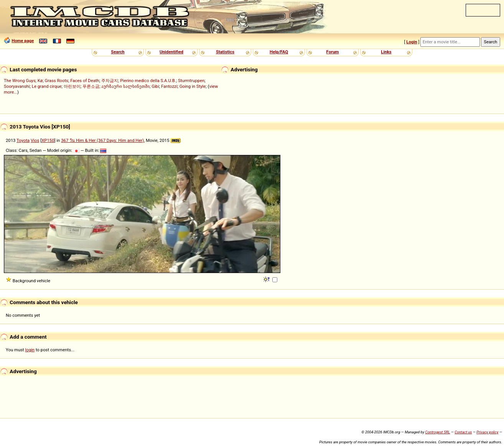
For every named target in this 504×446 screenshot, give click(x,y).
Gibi (155, 86)
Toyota (23, 140)
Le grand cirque (47, 86)
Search (118, 52)
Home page (23, 41)
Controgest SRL (437, 432)
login (30, 350)
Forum (333, 52)
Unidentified (171, 52)
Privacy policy (487, 432)
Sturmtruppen (191, 81)
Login (412, 42)
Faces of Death (85, 81)
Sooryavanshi (17, 86)
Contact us (463, 432)
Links (386, 52)
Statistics (225, 52)
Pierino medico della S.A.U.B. (148, 81)
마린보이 (72, 86)
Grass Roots (57, 81)
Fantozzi (169, 86)
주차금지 (110, 81)
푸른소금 (91, 86)
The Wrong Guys (20, 81)
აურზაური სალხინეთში (125, 86)
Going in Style (193, 86)
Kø (40, 81)
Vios (35, 140)
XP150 (48, 140)
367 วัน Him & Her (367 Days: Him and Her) (102, 140)
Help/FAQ (279, 52)
